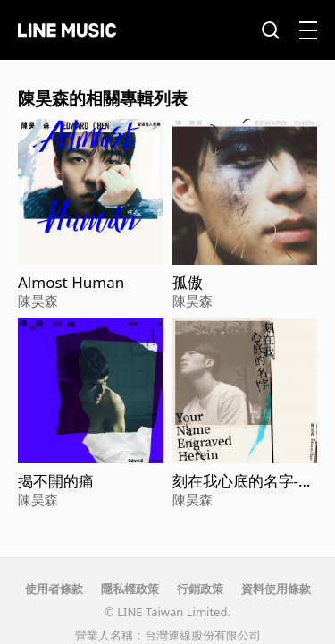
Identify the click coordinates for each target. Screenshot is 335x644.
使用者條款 (54, 589)
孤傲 (188, 283)
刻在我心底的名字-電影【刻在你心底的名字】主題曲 (243, 481)
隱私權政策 (130, 589)
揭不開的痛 (56, 481)
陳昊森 (38, 301)
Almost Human (71, 283)
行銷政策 (200, 589)
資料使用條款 (276, 589)
